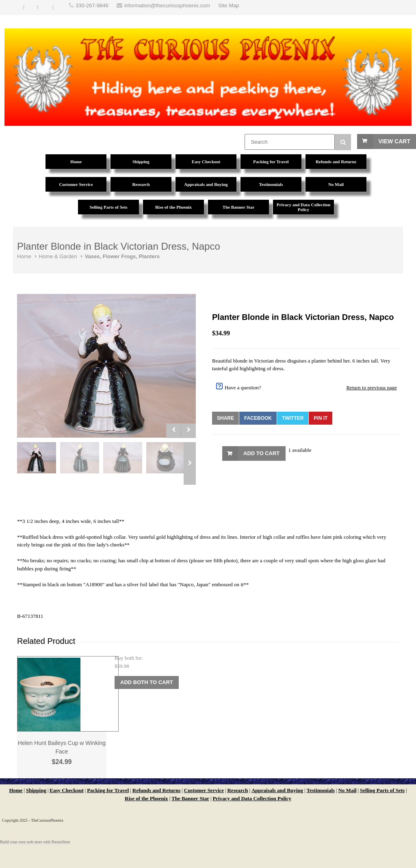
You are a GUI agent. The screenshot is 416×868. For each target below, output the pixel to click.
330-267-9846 (92, 5)
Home (24, 256)
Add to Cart (261, 453)
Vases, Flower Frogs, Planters (122, 256)
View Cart (394, 141)
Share (225, 418)
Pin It (321, 418)
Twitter (293, 418)
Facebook (258, 418)
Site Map (229, 5)
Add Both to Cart (147, 682)
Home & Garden (58, 256)
